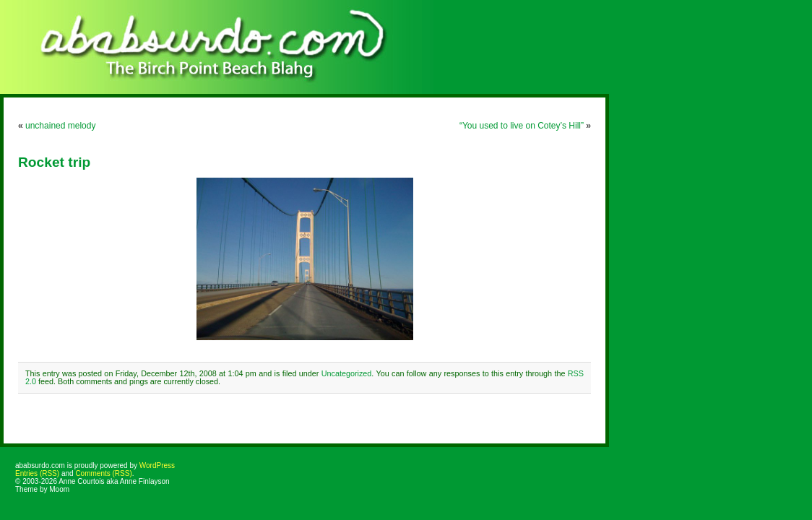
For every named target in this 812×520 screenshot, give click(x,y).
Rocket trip (54, 162)
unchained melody (60, 126)
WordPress (157, 465)
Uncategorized (347, 373)
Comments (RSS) (103, 473)
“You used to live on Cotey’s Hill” (522, 126)
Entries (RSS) (37, 473)
